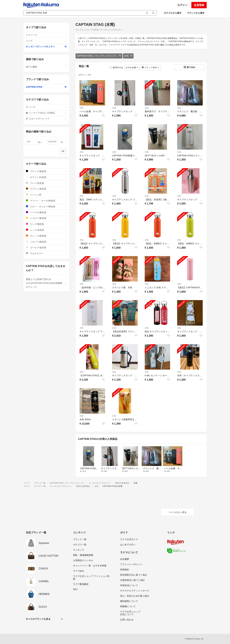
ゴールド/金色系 (46, 247)
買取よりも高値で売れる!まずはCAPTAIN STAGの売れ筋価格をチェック (46, 283)
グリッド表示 (150, 67)
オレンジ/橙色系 (46, 236)
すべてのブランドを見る (38, 619)
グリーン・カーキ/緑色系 (46, 201)
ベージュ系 (46, 195)
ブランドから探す (196, 13)
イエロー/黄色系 (46, 218)
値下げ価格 (46, 67)
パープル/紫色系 (46, 212)
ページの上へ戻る (178, 512)
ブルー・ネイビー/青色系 (46, 206)
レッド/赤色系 (46, 230)
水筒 (128, 56)
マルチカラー (46, 253)
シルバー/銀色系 (46, 242)
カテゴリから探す (173, 13)
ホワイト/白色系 (46, 177)
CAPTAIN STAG (46, 87)
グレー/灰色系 (46, 183)
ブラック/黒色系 (46, 171)
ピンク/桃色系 (46, 224)
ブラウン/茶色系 (46, 189)
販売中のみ (116, 67)
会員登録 (199, 5)
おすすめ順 (132, 67)
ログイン (182, 5)
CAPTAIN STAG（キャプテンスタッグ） (99, 56)
